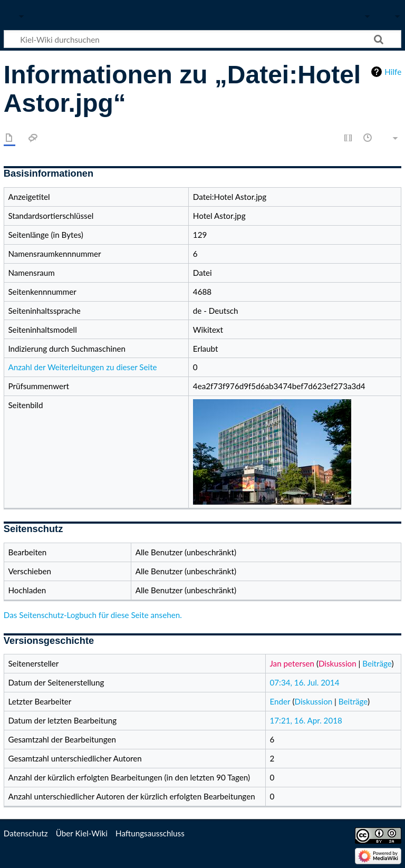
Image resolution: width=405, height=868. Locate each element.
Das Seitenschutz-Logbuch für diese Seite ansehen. (93, 615)
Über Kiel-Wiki (82, 833)
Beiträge (377, 663)
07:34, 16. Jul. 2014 (305, 682)
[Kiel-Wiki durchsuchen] (202, 39)
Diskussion (337, 663)
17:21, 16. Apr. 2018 (306, 720)
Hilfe (393, 72)
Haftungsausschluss (150, 833)
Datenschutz (26, 833)
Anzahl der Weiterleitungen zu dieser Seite (82, 367)
